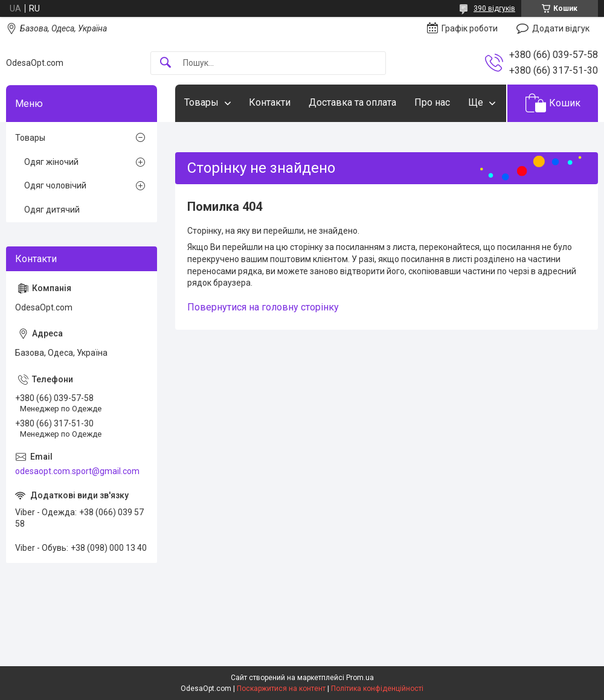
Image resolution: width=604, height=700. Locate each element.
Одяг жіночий (51, 162)
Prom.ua (360, 678)
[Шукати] (165, 63)
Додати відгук (561, 28)
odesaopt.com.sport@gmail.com (77, 471)
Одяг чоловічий (55, 185)
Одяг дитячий (52, 210)
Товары (201, 102)
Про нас (432, 102)
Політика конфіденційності (377, 689)
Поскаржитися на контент (281, 689)
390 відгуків (494, 8)
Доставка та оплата (352, 102)
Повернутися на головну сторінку (263, 307)
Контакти (270, 102)
